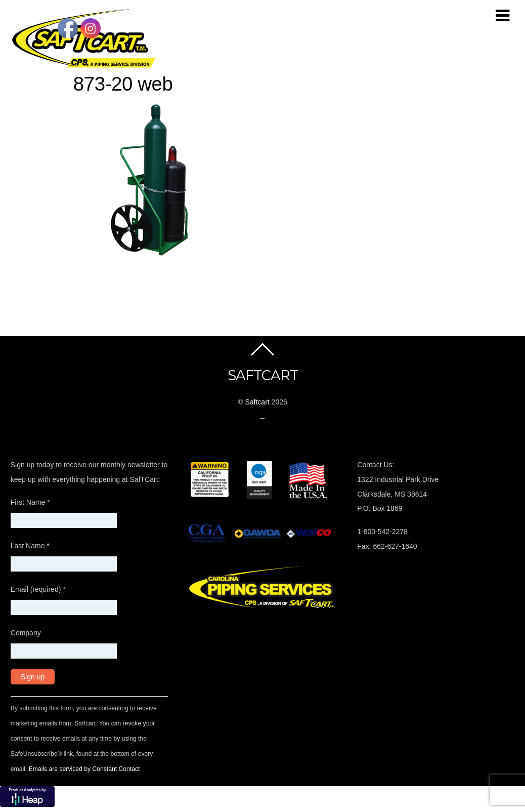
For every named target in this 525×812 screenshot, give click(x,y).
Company (26, 633)
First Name (30, 502)
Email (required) (38, 589)
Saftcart (257, 402)
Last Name (30, 546)
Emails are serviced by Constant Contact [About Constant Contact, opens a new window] (84, 769)
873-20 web (123, 84)
